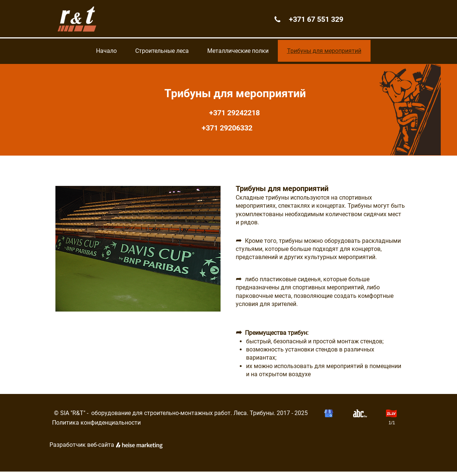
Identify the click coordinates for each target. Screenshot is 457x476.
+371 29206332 (232, 128)
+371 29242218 (232, 113)
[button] (138, 249)
